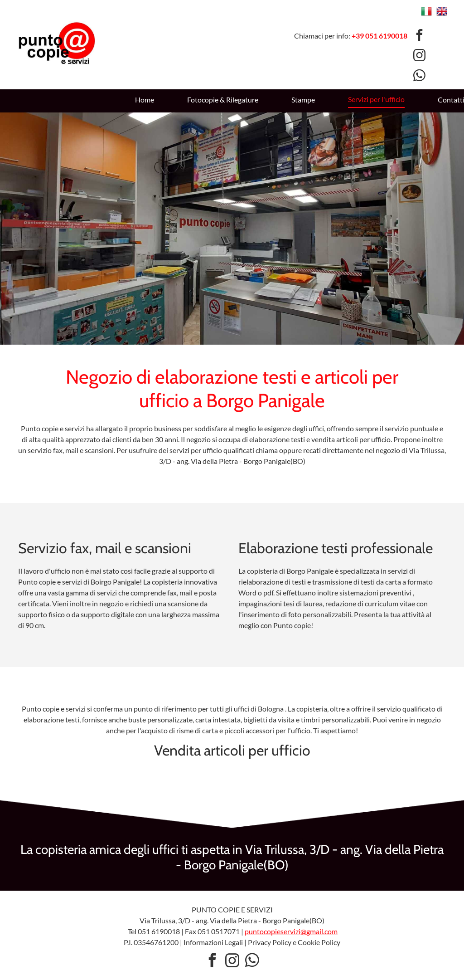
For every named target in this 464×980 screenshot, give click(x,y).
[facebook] (419, 36)
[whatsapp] (419, 77)
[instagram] (419, 56)
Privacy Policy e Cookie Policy (294, 942)
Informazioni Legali (213, 942)
